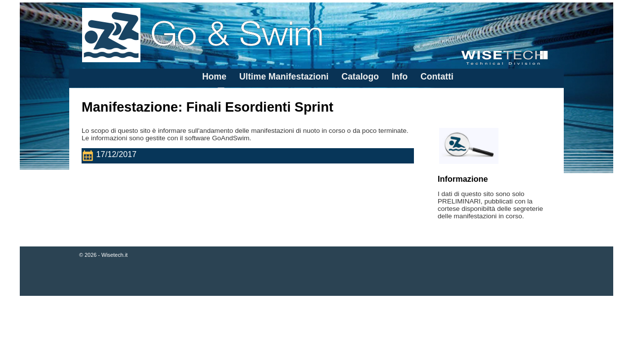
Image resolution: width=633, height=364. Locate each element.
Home (214, 77)
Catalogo (360, 77)
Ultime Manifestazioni (284, 77)
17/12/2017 (111, 156)
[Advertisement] (316, 331)
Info (400, 77)
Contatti (437, 77)
